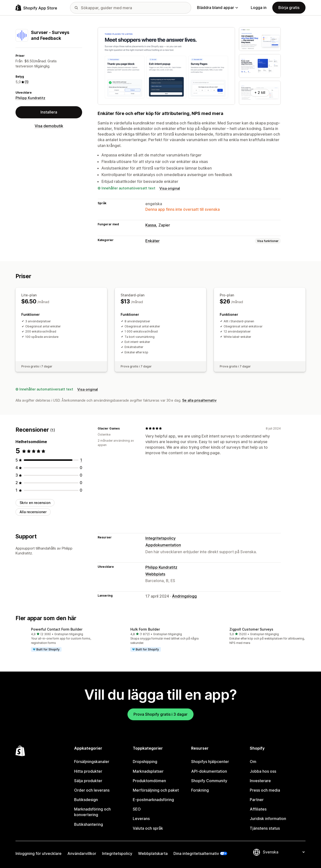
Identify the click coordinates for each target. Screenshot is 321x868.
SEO (137, 809)
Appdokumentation (163, 545)
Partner (257, 800)
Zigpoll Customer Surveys (251, 629)
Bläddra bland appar (217, 8)
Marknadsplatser (148, 771)
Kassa (151, 225)
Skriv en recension (35, 503)
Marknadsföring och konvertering (92, 812)
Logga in (259, 8)
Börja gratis (289, 8)
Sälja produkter (88, 781)
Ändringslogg (184, 596)
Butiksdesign (86, 800)
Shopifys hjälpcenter (210, 762)
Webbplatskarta (153, 853)
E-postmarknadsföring (153, 800)
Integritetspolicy (160, 538)
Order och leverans (92, 790)
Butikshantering (89, 824)
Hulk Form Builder (145, 629)
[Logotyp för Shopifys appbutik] (36, 8)
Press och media (265, 790)
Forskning (200, 790)
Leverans (141, 819)
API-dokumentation (209, 771)
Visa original (170, 188)
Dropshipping (145, 762)
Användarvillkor (82, 853)
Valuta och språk (148, 828)
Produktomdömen (149, 781)
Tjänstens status (265, 828)
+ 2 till (260, 93)
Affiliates (258, 809)
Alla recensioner (33, 512)
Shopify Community (209, 781)
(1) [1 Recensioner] (27, 82)
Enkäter (153, 241)
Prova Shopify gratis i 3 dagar (160, 714)
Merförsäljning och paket (156, 790)
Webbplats (155, 574)
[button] (61, 640)
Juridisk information (268, 819)
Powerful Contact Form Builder (57, 629)
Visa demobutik (49, 126)
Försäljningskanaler (92, 762)
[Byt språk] (284, 852)
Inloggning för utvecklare (39, 853)
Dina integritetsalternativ (196, 853)
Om (253, 762)
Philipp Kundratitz (30, 98)
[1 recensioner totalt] (81, 460)
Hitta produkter (88, 771)
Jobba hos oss (263, 771)
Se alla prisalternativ (199, 400)
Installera (49, 112)
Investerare (260, 781)
